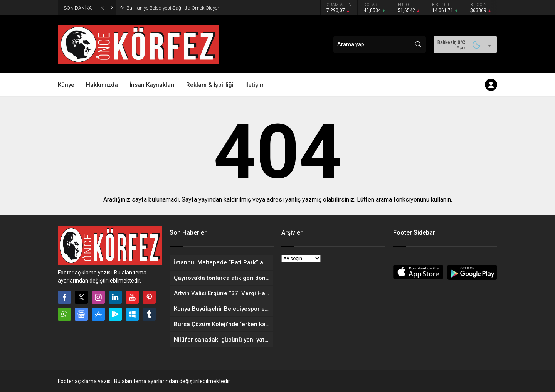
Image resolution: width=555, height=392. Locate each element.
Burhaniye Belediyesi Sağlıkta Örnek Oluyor (173, 8)
